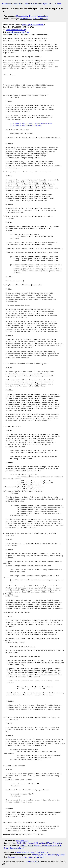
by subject (52, 855)
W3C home (6, 4)
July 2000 (57, 4)
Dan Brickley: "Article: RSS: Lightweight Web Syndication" (39, 843)
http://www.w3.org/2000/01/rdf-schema (26, 126)
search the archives (36, 857)
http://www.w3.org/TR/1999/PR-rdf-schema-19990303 (31, 123)
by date (35, 855)
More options (43, 16)
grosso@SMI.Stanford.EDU (33, 25)
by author (61, 855)
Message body (22, 16)
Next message (26, 19)
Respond (33, 16)
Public (26, 4)
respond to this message (24, 852)
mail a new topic (42, 852)
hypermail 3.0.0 (32, 862)
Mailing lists (17, 4)
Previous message (40, 19)
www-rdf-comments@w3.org (18, 32)
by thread (43, 855)
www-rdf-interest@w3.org (41, 4)
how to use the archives (18, 857)
